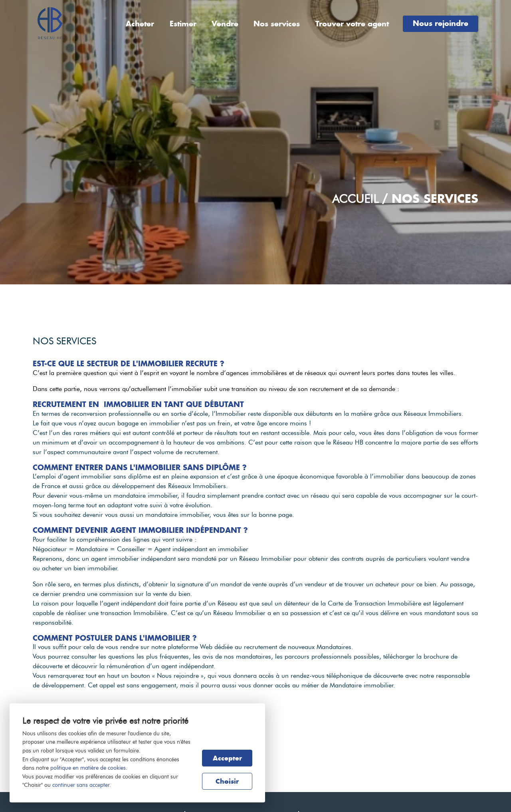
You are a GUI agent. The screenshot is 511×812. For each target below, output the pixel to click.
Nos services (277, 24)
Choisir (227, 781)
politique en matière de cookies (88, 768)
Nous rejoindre (441, 23)
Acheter (140, 24)
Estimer (183, 24)
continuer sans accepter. (82, 785)
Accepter (227, 758)
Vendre (225, 24)
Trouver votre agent (352, 24)
